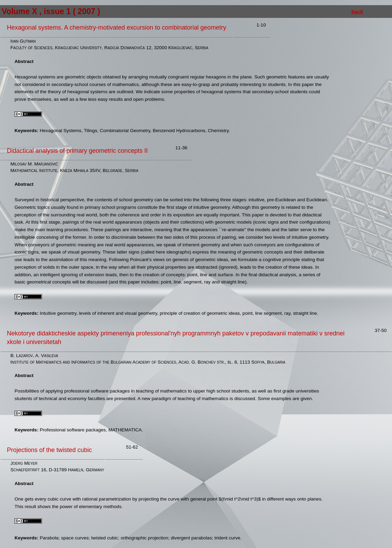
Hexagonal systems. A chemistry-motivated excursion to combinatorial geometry (116, 28)
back (357, 12)
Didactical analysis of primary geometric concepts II (77, 151)
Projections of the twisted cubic (49, 450)
